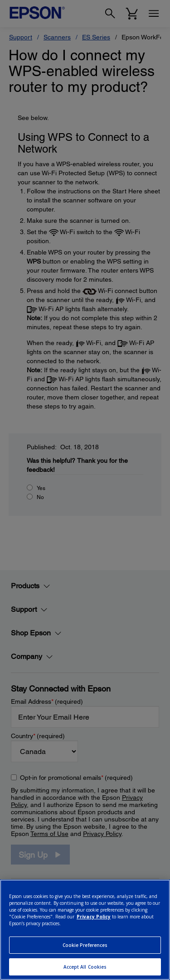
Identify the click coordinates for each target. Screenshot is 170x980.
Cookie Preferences (85, 945)
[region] (85, 930)
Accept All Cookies (85, 967)
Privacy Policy (94, 917)
